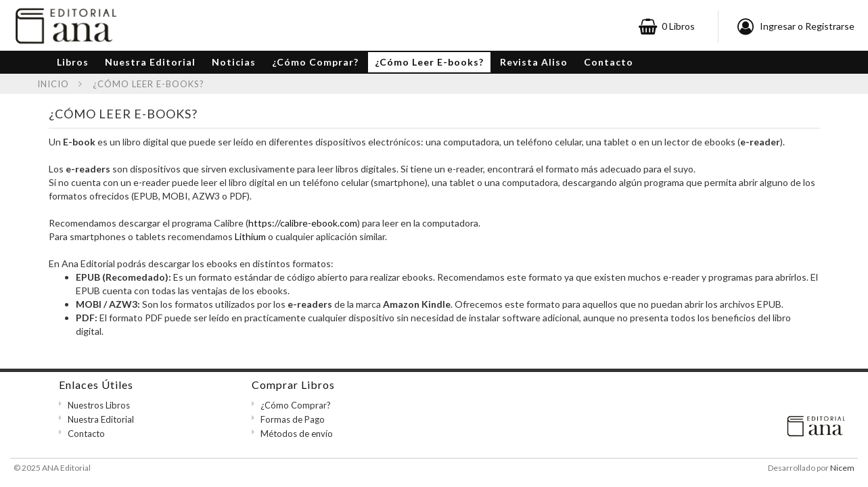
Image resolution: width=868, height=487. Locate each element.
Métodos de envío (297, 434)
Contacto (609, 62)
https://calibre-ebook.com (303, 223)
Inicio (53, 84)
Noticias (234, 62)
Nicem (842, 468)
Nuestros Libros (99, 405)
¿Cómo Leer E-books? (429, 62)
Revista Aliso (534, 62)
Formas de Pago (293, 419)
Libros (73, 62)
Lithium (250, 236)
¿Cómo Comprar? (315, 62)
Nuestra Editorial (150, 62)
